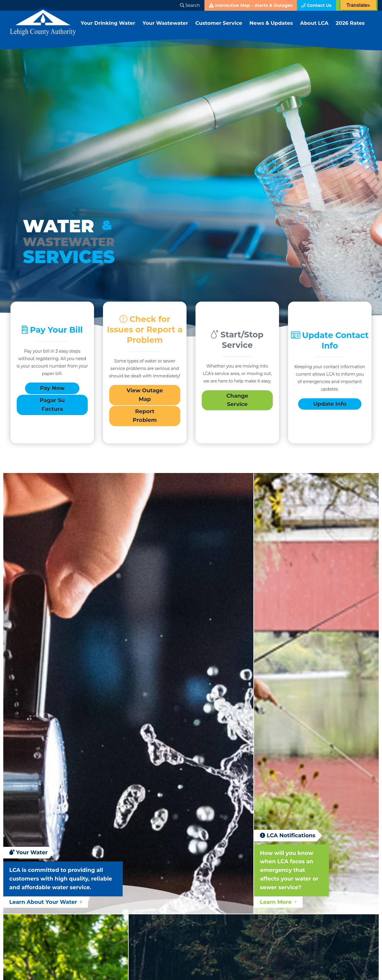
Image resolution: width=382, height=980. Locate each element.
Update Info (330, 406)
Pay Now (52, 390)
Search (190, 5)
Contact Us (316, 5)
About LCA (319, 27)
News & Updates (275, 27)
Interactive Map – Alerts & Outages (251, 5)
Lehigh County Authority (43, 23)
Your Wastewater (167, 27)
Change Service (237, 402)
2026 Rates (355, 27)
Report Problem (145, 418)
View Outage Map (145, 397)
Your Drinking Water (109, 27)
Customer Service (222, 27)
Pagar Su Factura (52, 407)
